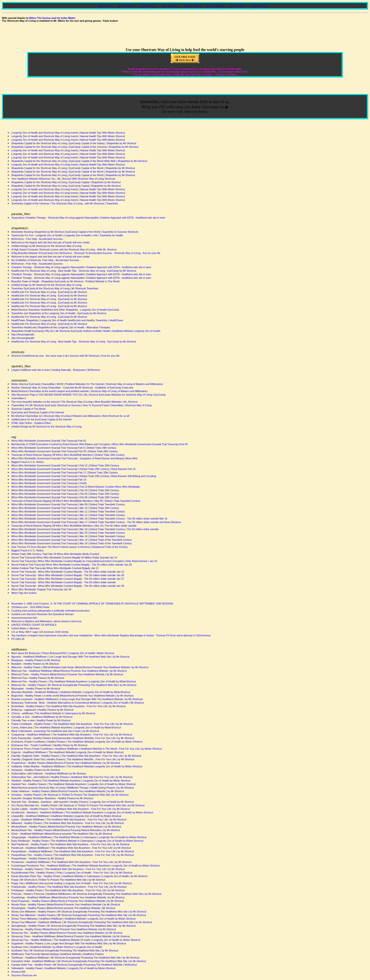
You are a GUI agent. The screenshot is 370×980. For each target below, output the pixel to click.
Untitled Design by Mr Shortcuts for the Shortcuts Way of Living (46, 246)
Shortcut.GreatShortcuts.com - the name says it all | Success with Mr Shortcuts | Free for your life (65, 356)
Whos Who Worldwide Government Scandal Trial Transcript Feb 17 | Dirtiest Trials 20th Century (65, 473)
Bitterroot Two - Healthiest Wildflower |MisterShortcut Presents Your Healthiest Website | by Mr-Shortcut (69, 671)
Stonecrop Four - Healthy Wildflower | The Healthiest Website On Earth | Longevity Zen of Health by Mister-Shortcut (76, 940)
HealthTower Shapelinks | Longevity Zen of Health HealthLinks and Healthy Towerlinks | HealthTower (67, 320)
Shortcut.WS (18, 972)
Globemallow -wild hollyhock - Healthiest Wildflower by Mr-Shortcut (49, 773)
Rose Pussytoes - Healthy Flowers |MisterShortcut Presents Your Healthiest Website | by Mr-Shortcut (68, 901)
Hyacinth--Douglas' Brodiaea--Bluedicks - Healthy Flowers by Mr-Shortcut (52, 798)
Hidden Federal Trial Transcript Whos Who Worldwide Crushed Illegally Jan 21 (55, 568)
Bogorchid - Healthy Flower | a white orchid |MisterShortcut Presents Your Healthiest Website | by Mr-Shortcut (72, 696)
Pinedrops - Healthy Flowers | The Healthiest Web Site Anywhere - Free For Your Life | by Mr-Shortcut (68, 869)
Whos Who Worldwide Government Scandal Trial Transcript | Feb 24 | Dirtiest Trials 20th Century (65, 490)
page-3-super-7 (148, 6)
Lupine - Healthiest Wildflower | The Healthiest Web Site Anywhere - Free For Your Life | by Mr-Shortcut (69, 819)
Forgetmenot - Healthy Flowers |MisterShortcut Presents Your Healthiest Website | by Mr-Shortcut (66, 763)
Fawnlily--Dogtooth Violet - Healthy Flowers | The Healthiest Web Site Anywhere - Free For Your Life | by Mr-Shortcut (76, 756)
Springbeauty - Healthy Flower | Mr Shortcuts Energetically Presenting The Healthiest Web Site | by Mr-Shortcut (73, 926)
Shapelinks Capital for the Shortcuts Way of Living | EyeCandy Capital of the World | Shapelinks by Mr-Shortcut (73, 168)
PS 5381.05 (18, 639)
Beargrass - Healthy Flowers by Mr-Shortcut (36, 660)
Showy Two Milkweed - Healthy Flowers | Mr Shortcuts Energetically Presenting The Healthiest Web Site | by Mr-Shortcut (79, 915)
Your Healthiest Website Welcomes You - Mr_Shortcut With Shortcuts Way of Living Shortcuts (63, 179)
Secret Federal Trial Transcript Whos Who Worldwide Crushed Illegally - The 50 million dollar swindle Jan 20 (71, 565)
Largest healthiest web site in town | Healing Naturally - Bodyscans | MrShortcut (56, 370)
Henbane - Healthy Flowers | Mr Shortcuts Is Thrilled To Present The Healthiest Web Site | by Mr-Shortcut (70, 795)
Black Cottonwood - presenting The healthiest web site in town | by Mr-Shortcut (55, 731)
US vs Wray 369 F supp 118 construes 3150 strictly (40, 632)
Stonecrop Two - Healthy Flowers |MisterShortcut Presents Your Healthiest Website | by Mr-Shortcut (67, 933)
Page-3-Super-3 (193, 6)
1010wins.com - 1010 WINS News (30, 607)
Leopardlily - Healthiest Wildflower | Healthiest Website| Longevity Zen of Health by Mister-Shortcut (66, 816)
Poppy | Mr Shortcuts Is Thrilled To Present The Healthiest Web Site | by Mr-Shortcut (58, 880)
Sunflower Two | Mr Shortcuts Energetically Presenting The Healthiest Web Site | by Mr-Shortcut (65, 950)
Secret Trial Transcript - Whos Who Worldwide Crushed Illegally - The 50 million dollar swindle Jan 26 (68, 575)
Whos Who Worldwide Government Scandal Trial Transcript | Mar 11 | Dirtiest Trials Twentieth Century (68, 511)
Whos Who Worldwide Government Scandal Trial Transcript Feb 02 (49, 441)
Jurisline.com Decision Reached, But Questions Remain (42, 614)
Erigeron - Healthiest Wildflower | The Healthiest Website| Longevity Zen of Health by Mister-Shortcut (67, 752)
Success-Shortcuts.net (24, 975)
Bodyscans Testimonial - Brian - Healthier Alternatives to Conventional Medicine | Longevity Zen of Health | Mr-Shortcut (78, 703)
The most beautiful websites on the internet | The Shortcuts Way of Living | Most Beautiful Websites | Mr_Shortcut (74, 402)
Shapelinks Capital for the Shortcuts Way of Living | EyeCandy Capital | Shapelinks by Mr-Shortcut (66, 182)
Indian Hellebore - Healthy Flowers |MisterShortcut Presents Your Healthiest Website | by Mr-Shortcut (68, 791)
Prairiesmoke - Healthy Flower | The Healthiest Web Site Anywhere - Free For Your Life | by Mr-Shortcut (69, 887)
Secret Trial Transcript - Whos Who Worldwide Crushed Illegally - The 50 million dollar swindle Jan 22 (68, 572)
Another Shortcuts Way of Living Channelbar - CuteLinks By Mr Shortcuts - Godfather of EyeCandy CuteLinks (72, 388)
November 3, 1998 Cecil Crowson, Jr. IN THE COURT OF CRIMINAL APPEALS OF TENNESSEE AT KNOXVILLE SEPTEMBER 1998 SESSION (92, 604)
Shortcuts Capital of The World (28, 409)
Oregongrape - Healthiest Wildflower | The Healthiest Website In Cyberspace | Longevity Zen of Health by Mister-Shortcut (79, 837)
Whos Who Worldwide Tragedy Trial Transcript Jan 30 (41, 589)
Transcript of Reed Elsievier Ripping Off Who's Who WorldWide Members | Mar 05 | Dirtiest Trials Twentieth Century (76, 501)
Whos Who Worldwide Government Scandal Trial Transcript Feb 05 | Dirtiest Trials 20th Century (65, 451)
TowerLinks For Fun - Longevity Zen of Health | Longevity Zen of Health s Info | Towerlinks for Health (67, 235)
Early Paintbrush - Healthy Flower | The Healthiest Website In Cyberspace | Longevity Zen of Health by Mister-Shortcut (77, 841)
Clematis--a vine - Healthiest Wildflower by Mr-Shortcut (42, 717)
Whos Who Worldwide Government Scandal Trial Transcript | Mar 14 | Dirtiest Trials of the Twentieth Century (72, 540)
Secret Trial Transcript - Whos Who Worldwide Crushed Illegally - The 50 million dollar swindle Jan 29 (68, 586)
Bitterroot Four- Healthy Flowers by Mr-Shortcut (38, 678)
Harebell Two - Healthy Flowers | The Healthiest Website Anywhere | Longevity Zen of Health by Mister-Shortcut (74, 784)
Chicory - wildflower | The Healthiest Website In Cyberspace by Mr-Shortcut (53, 713)
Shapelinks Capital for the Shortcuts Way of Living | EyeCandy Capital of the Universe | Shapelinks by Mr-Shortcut (75, 147)
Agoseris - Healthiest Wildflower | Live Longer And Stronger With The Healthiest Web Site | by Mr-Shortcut (70, 657)
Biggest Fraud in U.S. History (27, 462)
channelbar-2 (19, 398)
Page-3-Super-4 (216, 6)
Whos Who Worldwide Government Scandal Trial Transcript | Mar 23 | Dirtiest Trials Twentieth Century (68, 533)
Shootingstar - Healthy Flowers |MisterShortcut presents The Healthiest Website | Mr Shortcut (63, 908)
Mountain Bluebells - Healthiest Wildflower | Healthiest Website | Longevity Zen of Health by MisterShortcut (71, 692)
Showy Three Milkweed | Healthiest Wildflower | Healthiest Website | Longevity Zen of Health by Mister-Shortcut (73, 919)
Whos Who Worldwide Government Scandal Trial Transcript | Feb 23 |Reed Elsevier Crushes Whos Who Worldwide (76, 487)
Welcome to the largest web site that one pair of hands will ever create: (51, 242)
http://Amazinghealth (23, 334)
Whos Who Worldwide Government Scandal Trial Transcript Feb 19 (49, 480)
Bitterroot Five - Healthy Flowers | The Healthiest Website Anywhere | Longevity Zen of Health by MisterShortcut (74, 681)
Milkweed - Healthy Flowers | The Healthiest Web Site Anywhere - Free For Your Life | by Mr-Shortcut (68, 823)
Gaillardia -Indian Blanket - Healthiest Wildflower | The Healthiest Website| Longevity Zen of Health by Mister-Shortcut (77, 766)
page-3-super (105, 6)
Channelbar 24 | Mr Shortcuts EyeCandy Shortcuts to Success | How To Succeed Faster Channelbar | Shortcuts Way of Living (81, 405)
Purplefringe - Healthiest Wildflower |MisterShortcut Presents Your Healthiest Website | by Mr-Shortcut (68, 897)
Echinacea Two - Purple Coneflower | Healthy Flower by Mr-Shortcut (49, 745)
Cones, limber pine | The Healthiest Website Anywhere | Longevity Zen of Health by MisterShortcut (66, 727)
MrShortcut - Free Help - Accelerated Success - (38, 239)
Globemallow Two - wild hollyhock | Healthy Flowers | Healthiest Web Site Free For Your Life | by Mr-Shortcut (72, 777)
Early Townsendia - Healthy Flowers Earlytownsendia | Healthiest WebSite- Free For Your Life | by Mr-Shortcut (73, 738)
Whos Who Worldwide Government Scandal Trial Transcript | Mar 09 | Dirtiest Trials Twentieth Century (68, 504)
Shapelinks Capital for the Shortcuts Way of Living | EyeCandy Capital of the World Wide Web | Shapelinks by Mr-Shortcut (79, 161)
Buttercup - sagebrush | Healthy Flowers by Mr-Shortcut (42, 710)
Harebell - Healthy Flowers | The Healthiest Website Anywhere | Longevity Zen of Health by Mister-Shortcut (71, 781)
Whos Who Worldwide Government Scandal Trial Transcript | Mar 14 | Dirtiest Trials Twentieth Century (68, 536)
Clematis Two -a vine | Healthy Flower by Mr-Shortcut (41, 720)
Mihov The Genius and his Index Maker (52, 18)
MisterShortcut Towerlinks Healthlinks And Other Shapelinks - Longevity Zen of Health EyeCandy (65, 310)
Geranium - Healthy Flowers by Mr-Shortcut (36, 770)
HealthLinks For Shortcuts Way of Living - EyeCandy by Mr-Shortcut (49, 292)
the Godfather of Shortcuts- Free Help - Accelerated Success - (46, 260)
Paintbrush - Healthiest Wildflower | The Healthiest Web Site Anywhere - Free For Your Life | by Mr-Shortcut (71, 848)
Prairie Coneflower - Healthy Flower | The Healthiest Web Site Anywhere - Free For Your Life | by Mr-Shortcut (72, 724)
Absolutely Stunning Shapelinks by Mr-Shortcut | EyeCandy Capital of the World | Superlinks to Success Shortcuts (75, 232)
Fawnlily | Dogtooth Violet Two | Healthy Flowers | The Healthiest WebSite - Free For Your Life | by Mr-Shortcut (73, 759)
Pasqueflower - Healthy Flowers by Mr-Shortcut (38, 858)
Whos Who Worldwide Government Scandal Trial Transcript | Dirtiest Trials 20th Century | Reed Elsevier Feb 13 (73, 469)
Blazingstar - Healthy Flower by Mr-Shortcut (36, 689)
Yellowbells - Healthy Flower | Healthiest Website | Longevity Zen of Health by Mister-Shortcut (63, 968)
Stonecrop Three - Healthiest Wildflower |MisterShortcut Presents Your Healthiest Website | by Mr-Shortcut (71, 936)
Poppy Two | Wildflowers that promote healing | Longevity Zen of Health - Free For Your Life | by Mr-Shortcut (71, 883)
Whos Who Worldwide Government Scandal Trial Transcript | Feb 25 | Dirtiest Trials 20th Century (65, 494)
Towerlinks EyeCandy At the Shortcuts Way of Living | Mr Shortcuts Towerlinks (55, 288)
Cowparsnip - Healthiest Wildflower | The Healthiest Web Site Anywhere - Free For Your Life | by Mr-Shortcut (72, 735)
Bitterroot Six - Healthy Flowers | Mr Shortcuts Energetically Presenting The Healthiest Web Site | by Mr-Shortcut (74, 685)
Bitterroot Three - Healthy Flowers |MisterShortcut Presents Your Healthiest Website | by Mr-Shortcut (67, 674)
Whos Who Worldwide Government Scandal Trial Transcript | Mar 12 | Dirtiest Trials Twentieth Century (68, 515)
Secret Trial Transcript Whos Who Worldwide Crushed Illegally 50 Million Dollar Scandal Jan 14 (64, 558)
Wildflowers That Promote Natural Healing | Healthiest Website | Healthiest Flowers (58, 954)
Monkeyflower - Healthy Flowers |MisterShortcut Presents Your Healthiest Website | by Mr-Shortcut (66, 827)
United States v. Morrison (25, 628)
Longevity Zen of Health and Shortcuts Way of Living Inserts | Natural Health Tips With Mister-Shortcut (68, 133)
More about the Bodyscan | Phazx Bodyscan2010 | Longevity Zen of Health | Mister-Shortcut (63, 653)
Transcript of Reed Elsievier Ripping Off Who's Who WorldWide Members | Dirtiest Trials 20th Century (68, 455)
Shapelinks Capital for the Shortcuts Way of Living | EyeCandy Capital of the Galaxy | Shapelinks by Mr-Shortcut (74, 143)
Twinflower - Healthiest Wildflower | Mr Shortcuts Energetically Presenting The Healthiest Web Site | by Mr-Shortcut (75, 958)
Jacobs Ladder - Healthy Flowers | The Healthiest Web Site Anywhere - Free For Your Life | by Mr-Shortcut (71, 809)
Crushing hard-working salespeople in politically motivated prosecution (50, 611)
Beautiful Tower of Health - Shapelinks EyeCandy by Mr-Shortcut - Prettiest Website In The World (65, 281)
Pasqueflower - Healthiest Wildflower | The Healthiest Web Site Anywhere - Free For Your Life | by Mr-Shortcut (73, 851)
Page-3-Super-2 (170, 6)
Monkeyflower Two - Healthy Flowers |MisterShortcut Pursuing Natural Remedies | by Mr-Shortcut (66, 830)
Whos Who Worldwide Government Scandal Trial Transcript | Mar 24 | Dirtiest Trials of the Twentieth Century (72, 543)
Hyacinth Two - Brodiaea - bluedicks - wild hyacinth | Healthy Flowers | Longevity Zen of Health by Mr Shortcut (73, 802)
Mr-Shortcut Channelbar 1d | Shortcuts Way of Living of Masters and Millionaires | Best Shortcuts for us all (70, 416)
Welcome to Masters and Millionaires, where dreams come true (46, 621)
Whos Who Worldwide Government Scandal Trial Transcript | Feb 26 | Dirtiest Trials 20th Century (65, 497)
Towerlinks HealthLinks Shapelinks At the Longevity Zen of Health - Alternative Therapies (61, 327)
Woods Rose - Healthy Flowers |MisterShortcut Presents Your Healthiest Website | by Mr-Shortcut (66, 904)
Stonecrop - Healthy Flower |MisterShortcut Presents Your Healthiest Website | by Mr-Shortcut (64, 929)
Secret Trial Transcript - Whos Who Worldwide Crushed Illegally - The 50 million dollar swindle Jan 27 (68, 579)
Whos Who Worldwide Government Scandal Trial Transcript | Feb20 (49, 483)
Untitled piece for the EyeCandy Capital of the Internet (41, 419)
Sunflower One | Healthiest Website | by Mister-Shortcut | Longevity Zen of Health (57, 947)
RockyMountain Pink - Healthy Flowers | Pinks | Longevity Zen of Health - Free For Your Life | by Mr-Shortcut (72, 873)
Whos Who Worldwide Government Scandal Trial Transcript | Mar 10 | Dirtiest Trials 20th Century (65, 508)
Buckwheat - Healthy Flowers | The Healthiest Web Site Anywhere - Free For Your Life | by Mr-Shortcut (68, 706)
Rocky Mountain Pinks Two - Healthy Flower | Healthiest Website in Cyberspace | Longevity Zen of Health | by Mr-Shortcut (79, 876)
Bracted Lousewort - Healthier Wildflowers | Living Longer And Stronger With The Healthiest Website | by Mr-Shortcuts (77, 699)
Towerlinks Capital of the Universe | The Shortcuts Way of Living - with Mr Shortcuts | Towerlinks (65, 203)
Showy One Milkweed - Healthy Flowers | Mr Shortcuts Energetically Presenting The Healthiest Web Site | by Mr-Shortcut (79, 912)
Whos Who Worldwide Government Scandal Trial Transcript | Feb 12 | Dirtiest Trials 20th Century (65, 465)
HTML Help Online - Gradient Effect (31, 423)
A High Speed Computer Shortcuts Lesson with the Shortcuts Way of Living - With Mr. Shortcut (64, 249)
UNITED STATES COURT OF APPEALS (34, 625)
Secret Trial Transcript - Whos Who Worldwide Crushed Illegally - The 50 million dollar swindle (64, 582)
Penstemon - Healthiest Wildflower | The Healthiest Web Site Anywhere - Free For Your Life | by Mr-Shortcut (71, 862)
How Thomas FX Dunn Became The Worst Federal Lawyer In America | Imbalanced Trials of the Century (69, 547)
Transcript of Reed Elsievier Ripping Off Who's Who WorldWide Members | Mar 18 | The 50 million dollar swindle (74, 526)
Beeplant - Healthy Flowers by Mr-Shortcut (35, 664)
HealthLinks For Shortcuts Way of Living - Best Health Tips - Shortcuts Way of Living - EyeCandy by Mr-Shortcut (74, 271)
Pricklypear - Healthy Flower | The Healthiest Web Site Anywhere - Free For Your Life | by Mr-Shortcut (68, 890)
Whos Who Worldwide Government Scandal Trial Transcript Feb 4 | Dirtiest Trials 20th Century (64, 448)
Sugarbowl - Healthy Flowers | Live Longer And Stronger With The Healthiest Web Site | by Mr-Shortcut (69, 943)
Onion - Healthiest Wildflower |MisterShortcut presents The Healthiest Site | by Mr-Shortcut (62, 834)
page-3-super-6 (126, 6)
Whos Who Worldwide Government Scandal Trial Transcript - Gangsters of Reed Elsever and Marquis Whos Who (74, 458)
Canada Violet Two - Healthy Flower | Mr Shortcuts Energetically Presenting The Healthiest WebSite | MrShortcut (74, 965)
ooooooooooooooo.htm (24, 618)
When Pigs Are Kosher (24, 593)
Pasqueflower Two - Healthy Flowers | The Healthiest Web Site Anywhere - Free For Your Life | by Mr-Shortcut (73, 855)
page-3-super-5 (238, 6)
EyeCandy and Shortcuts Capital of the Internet (38, 412)
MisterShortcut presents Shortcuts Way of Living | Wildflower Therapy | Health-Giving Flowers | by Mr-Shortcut (73, 788)
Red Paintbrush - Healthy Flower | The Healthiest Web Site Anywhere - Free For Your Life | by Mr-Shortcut (70, 844)
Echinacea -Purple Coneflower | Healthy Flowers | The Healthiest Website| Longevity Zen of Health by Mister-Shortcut (77, 742)
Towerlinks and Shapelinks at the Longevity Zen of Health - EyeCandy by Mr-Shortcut (59, 313)
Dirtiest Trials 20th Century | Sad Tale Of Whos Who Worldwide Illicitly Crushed (55, 554)
